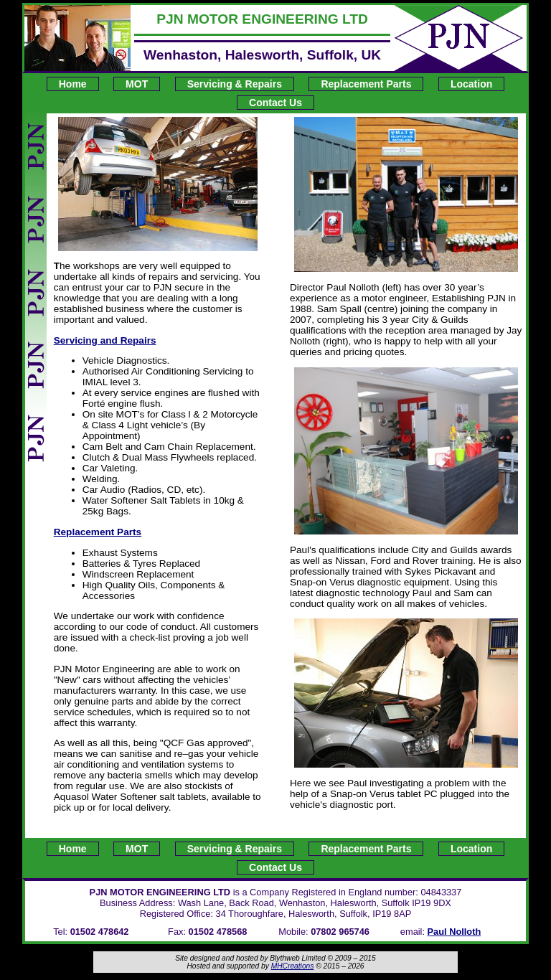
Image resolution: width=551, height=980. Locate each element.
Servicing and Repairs (105, 340)
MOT (137, 84)
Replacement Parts (366, 84)
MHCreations (293, 966)
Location (471, 84)
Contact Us (275, 103)
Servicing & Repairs (235, 84)
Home (73, 84)
